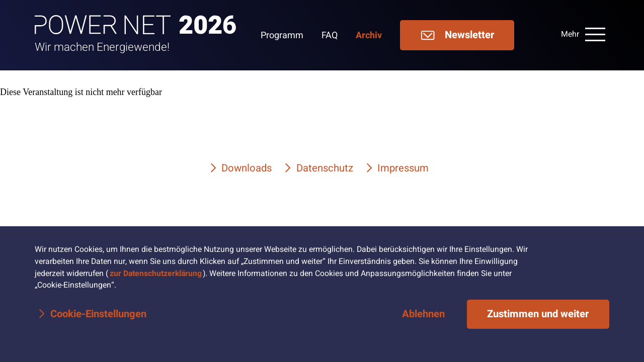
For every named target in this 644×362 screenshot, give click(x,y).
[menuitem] (291, 35)
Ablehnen (423, 314)
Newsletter (457, 35)
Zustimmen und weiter (538, 314)
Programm (282, 35)
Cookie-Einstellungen (98, 314)
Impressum (403, 168)
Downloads (247, 168)
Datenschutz (325, 168)
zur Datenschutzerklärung (156, 274)
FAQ (330, 35)
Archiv (369, 35)
